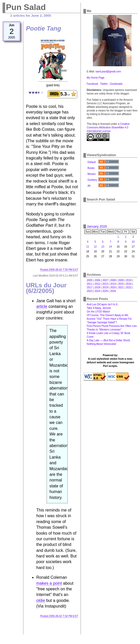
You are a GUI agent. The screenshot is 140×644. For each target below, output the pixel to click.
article (42, 306)
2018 (97, 287)
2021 (121, 287)
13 (103, 247)
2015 (121, 284)
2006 (97, 280)
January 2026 (97, 226)
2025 (105, 291)
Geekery (92, 180)
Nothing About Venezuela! (102, 344)
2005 (90, 280)
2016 (129, 284)
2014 (113, 284)
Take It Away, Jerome (99, 308)
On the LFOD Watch (98, 312)
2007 (105, 280)
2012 (97, 284)
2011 (90, 284)
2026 (113, 291)
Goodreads (116, 84)
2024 (97, 291)
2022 (129, 287)
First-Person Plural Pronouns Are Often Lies (112, 326)
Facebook (92, 84)
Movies (92, 174)
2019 (105, 287)
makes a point (49, 583)
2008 (113, 280)
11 (88, 247)
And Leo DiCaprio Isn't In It (102, 304)
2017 (90, 287)
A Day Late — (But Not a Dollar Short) (108, 340)
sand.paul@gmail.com (108, 72)
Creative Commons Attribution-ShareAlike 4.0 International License (108, 127)
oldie (41, 600)
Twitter (104, 84)
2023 (90, 291)
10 (133, 242)
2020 (113, 287)
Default (92, 162)
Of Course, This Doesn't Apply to (107, 315)
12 (95, 247)
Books (91, 168)
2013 (105, 284)
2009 (121, 280)
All (89, 186)
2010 (129, 280)
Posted (59, 270)
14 (111, 247)
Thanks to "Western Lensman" (104, 330)
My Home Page (96, 78)
